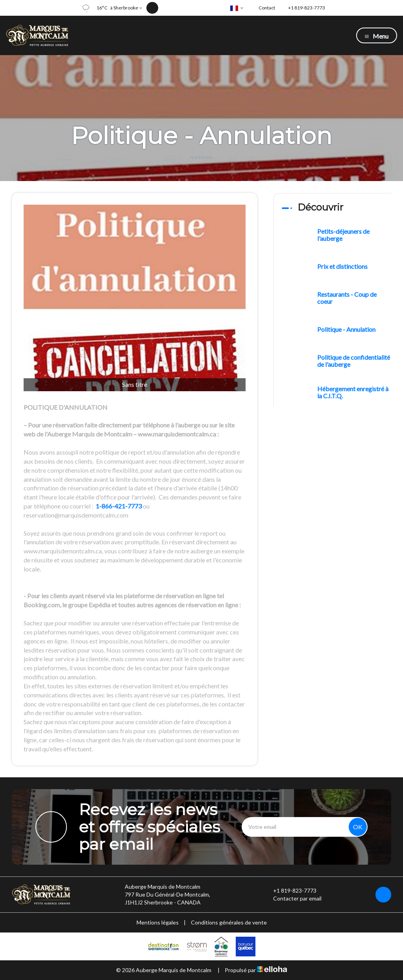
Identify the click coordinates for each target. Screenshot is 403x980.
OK (358, 827)
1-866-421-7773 (119, 506)
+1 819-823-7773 (290, 891)
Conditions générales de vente (229, 922)
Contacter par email (293, 899)
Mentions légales (158, 922)
